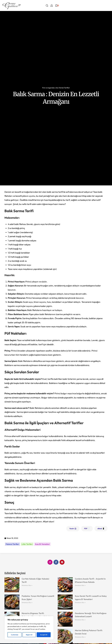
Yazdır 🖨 (73, 529)
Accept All (44, 635)
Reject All (29, 635)
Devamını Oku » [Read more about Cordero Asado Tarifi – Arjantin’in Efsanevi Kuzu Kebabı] (80, 585)
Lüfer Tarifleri (27, 544)
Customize (15, 635)
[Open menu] (20, 5)
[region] (29, 628)
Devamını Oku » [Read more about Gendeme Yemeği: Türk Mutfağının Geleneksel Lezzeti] (80, 620)
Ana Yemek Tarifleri (63, 88)
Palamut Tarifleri (12, 544)
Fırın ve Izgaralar (48, 88)
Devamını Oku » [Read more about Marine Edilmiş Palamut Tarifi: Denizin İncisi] (80, 637)
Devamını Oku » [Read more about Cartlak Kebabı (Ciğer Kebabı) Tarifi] (27, 585)
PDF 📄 (87, 529)
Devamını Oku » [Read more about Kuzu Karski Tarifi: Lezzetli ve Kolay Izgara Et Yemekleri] (80, 603)
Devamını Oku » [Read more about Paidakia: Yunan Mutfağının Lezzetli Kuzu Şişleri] (27, 603)
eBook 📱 (101, 529)
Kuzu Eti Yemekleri (42, 544)
